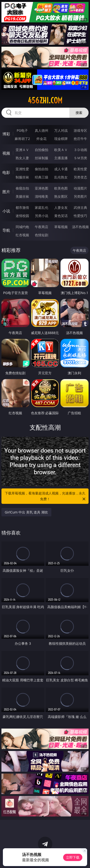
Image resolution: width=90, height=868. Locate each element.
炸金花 (42, 139)
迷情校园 (22, 216)
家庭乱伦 (42, 207)
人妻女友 (61, 207)
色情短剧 (42, 235)
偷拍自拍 (42, 169)
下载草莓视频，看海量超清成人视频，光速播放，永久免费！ (46, 496)
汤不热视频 (80, 227)
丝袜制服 (42, 158)
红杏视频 (22, 235)
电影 (6, 172)
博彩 (6, 134)
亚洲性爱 (22, 169)
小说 (6, 211)
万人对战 (61, 130)
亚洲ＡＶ (22, 150)
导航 (6, 230)
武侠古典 (80, 207)
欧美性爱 (80, 169)
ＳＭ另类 (80, 158)
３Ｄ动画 (80, 150)
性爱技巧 (80, 216)
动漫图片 (80, 188)
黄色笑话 (61, 216)
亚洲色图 (42, 188)
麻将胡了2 (22, 139)
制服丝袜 (22, 177)
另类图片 (80, 196)
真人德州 (42, 130)
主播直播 (61, 158)
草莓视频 (61, 227)
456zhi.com (45, 100)
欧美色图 (61, 188)
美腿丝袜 (22, 196)
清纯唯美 (42, 196)
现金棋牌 (61, 139)
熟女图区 (61, 196)
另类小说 (42, 216)
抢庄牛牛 (80, 139)
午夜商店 (42, 227)
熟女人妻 (22, 158)
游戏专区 (80, 130)
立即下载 (73, 857)
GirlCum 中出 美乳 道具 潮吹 (26, 512)
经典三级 (42, 177)
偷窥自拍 (22, 188)
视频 (6, 153)
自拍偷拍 (42, 150)
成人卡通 (61, 169)
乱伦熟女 (61, 177)
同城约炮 (22, 227)
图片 (6, 192)
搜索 (79, 113)
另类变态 (80, 177)
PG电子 (22, 130)
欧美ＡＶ (61, 150)
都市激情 (22, 207)
